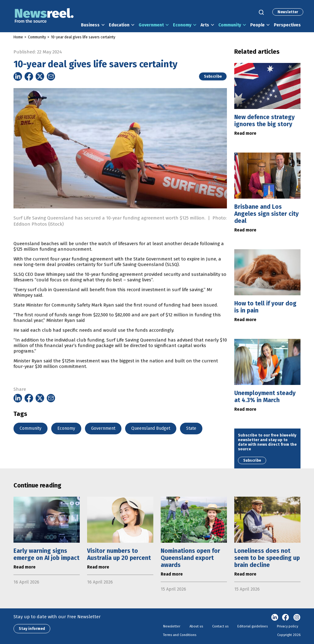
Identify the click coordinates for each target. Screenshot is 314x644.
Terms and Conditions (180, 635)
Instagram (297, 618)
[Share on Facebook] (29, 76)
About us (196, 626)
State (191, 428)
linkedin (275, 618)
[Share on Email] (51, 76)
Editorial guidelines (253, 626)
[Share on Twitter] (40, 76)
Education (119, 25)
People (257, 25)
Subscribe (213, 76)
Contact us (220, 626)
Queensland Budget (151, 428)
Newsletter (288, 12)
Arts (205, 25)
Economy (182, 25)
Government (151, 25)
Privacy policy (287, 626)
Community (230, 25)
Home (18, 37)
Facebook (286, 618)
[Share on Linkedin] (18, 76)
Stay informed (32, 629)
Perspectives (287, 25)
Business (90, 25)
